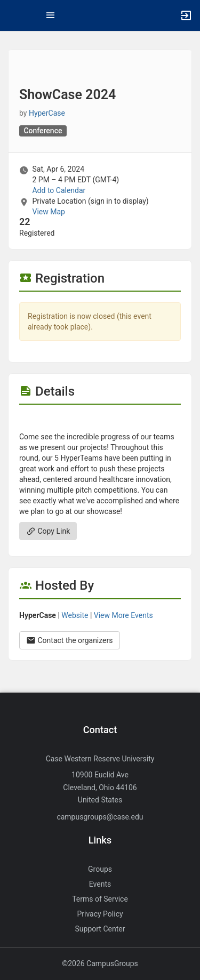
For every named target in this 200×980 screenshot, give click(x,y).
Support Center (100, 929)
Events (100, 884)
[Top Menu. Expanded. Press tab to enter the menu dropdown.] (51, 15)
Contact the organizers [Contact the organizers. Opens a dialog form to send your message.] (70, 640)
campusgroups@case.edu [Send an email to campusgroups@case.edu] (100, 817)
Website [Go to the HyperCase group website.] (75, 615)
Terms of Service (100, 899)
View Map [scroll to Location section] (48, 212)
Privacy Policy (100, 914)
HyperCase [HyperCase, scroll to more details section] (47, 113)
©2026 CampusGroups (100, 963)
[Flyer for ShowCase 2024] (100, 421)
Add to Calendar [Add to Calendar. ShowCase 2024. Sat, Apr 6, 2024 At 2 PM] (59, 190)
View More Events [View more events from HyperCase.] (123, 615)
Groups (100, 869)
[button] (13, 15)
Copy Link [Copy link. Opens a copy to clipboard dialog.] (48, 531)
